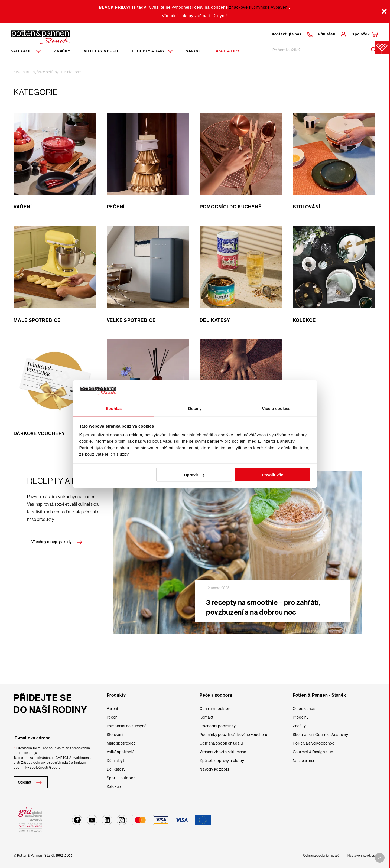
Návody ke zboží (214, 769)
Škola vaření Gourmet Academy (321, 735)
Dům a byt (116, 761)
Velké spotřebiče (122, 752)
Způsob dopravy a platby (222, 761)
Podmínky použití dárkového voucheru (233, 735)
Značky (62, 51)
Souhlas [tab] (114, 408)
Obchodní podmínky (218, 726)
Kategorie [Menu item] (26, 51)
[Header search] (372, 50)
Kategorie (73, 72)
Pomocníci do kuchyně (127, 726)
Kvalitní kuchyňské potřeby (36, 72)
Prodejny (301, 717)
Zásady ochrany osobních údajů (46, 763)
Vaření (112, 709)
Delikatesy (116, 769)
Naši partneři (304, 761)
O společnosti (305, 709)
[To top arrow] (380, 858)
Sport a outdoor (121, 778)
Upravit (194, 475)
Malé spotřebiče (121, 743)
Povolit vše (273, 475)
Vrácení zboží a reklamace (223, 752)
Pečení (113, 717)
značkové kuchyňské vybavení (259, 7)
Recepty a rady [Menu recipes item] (152, 51)
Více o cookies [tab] (276, 408)
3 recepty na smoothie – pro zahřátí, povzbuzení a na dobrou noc (263, 607)
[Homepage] (40, 37)
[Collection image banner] (238, 553)
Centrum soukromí (216, 709)
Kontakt (207, 717)
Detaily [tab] (195, 408)
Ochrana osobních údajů (221, 743)
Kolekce (114, 787)
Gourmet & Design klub (313, 752)
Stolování (115, 735)
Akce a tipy (228, 51)
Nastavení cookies (361, 856)
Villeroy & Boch (101, 51)
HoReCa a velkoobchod (314, 743)
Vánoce (194, 51)
